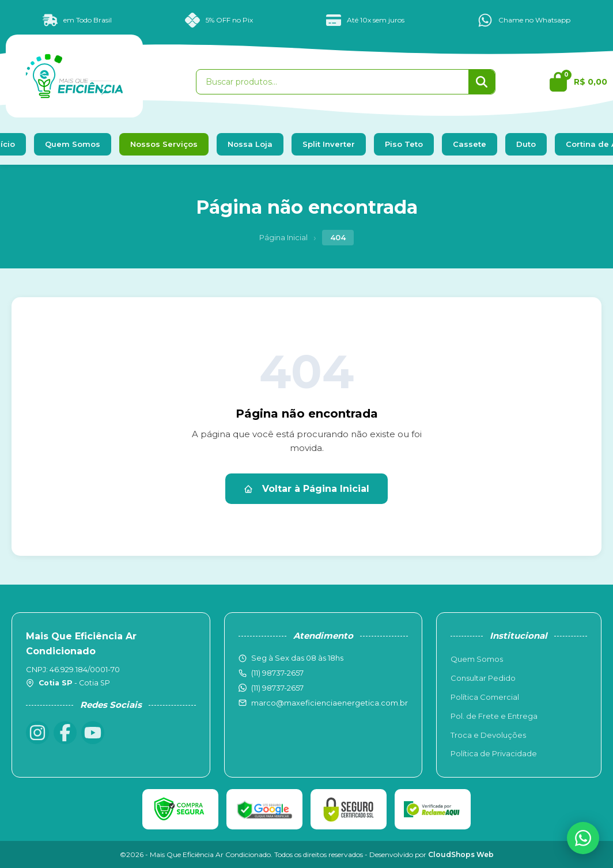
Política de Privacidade (494, 753)
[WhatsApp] (583, 838)
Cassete (470, 144)
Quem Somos (73, 144)
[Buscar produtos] (332, 82)
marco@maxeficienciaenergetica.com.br (330, 703)
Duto (526, 144)
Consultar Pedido (483, 678)
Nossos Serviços (164, 144)
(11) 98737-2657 (277, 688)
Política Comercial (485, 697)
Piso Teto (404, 144)
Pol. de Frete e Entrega (494, 716)
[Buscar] (482, 82)
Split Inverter (329, 144)
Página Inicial (283, 237)
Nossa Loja (250, 144)
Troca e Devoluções (488, 735)
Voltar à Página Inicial (306, 489)
